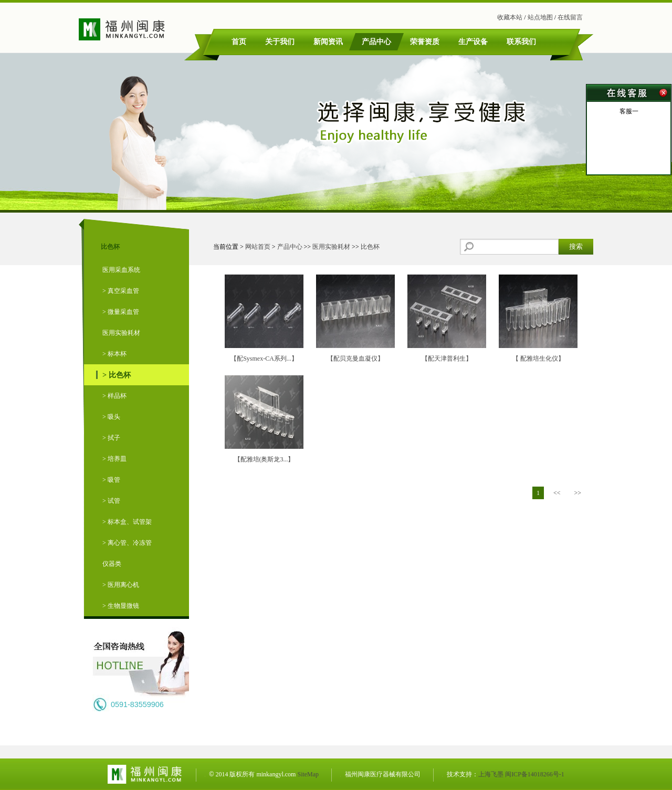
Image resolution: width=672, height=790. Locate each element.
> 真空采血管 (121, 291)
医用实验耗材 (121, 333)
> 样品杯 (114, 396)
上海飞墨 (491, 774)
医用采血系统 (121, 270)
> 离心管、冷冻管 (127, 543)
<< (557, 493)
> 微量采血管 (121, 312)
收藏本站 (510, 17)
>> (577, 493)
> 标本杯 (114, 354)
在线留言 (570, 17)
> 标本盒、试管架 (127, 522)
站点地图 (540, 17)
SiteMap (308, 774)
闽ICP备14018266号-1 (535, 774)
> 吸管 (111, 480)
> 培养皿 (114, 459)
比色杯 (370, 247)
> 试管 (111, 501)
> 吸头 (111, 417)
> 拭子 (111, 438)
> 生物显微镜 (121, 606)
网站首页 (258, 247)
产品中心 (290, 247)
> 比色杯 (117, 375)
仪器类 (112, 564)
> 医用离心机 (121, 585)
